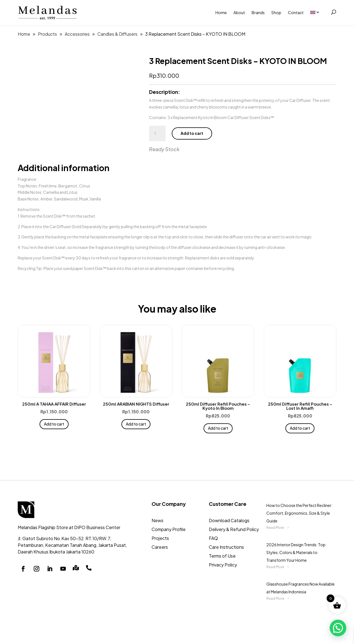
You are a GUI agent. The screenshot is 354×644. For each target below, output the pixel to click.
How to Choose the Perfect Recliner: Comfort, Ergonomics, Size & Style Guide (299, 513)
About (239, 12)
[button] (338, 628)
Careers (160, 547)
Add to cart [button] (54, 424)
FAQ (213, 538)
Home (221, 12)
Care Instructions (226, 547)
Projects (160, 538)
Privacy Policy (223, 565)
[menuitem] (318, 12)
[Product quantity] (157, 133)
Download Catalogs (229, 520)
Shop (276, 12)
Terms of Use (222, 556)
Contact (296, 12)
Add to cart (192, 133)
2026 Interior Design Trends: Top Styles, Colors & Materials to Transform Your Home (296, 552)
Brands (258, 12)
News (158, 520)
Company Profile (169, 529)
